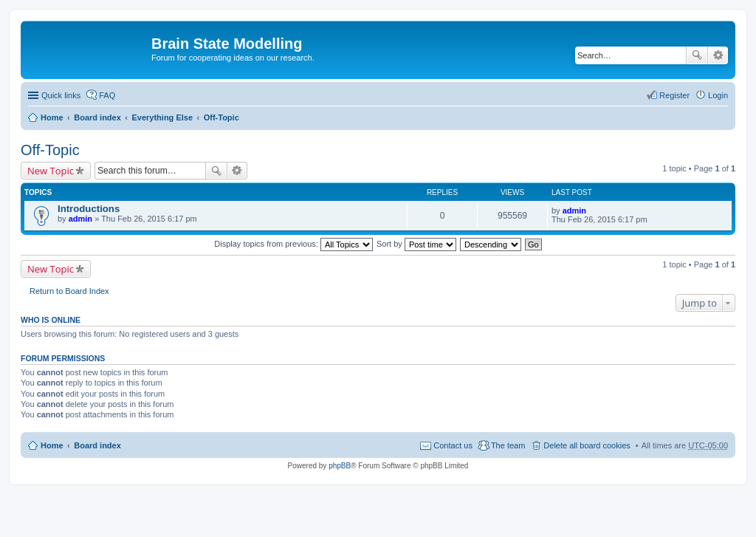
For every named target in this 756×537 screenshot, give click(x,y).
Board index (97, 117)
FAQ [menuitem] (107, 95)
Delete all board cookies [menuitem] (587, 445)
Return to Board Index (69, 291)
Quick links (61, 95)
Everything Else (162, 117)
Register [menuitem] (674, 95)
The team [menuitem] (508, 445)
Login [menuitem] (718, 95)
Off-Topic (221, 117)
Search (697, 55)
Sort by (416, 244)
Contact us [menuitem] (453, 445)
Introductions (89, 209)
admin (80, 219)
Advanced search (718, 55)
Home (52, 117)
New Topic (51, 171)
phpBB (340, 466)
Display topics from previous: (293, 244)
